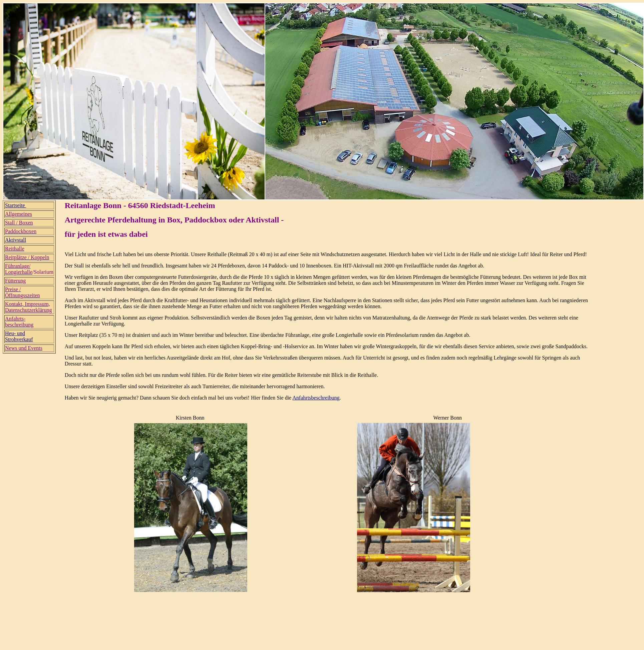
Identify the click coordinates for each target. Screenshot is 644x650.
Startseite (16, 205)
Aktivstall (16, 240)
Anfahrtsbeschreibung (316, 398)
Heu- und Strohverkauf (19, 336)
